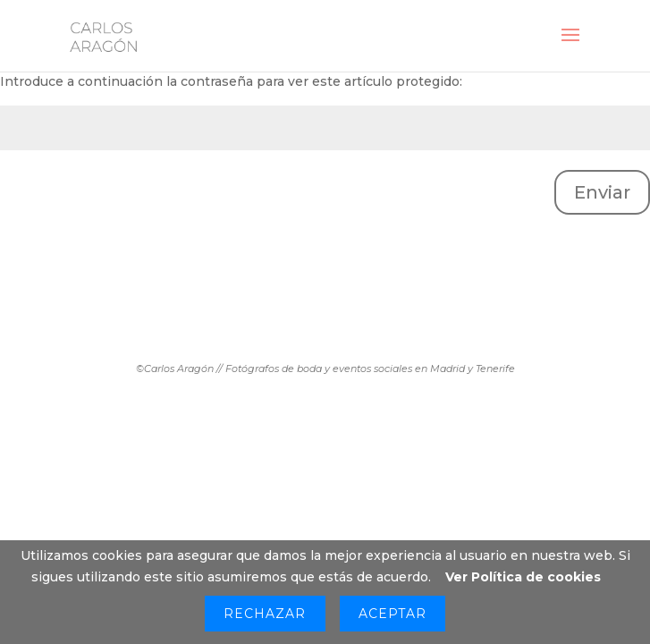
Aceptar (393, 614)
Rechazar (265, 614)
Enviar (602, 192)
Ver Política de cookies (523, 577)
